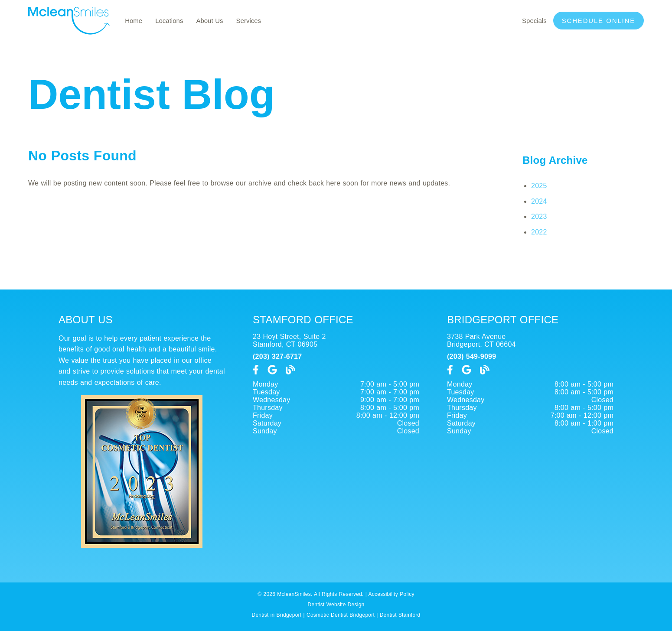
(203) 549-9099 (471, 356)
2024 (539, 201)
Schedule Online (599, 21)
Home (134, 21)
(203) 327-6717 (277, 356)
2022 (539, 232)
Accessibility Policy (391, 594)
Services (249, 21)
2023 (539, 216)
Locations (169, 21)
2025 (539, 186)
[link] (69, 32)
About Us (209, 21)
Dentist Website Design (336, 605)
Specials (534, 21)
